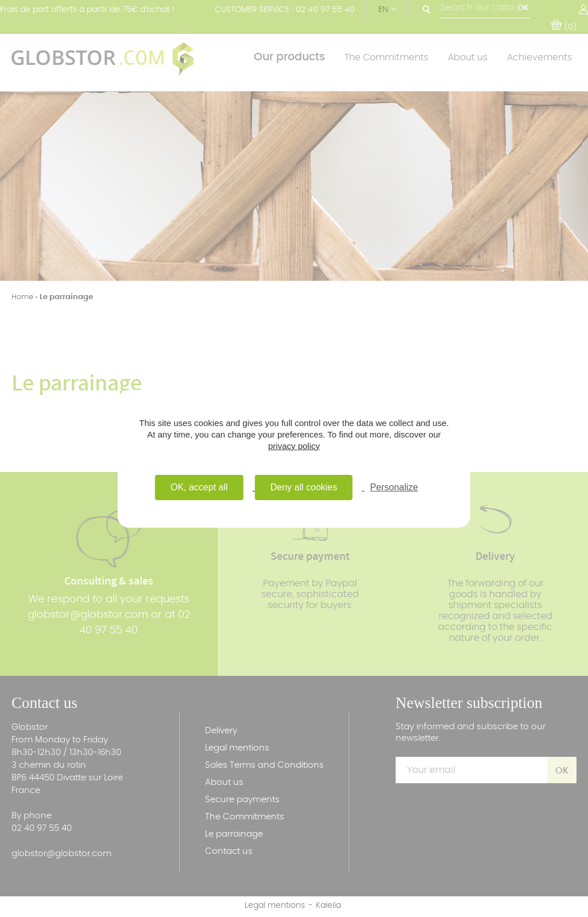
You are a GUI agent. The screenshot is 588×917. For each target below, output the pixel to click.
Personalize (394, 487)
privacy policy (294, 446)
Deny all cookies (304, 487)
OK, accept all (199, 487)
